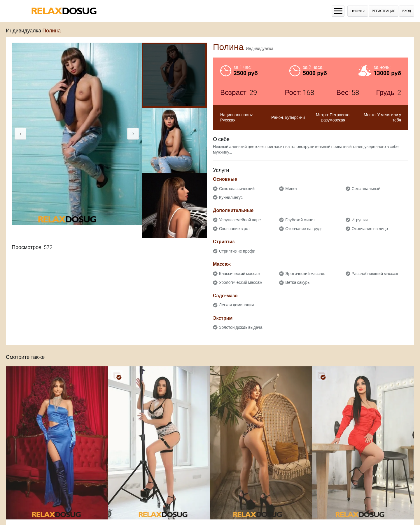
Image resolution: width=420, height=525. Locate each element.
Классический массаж (240, 274)
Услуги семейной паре (240, 220)
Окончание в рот (235, 229)
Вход (407, 11)
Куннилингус (231, 197)
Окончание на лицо (370, 229)
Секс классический (237, 189)
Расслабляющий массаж (375, 274)
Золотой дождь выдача (241, 327)
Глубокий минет (300, 220)
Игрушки (360, 220)
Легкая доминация (236, 305)
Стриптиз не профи (237, 251)
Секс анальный (366, 189)
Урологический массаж (241, 282)
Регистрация (384, 11)
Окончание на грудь (304, 229)
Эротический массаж (305, 274)
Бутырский (295, 117)
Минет (291, 189)
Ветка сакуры (298, 282)
